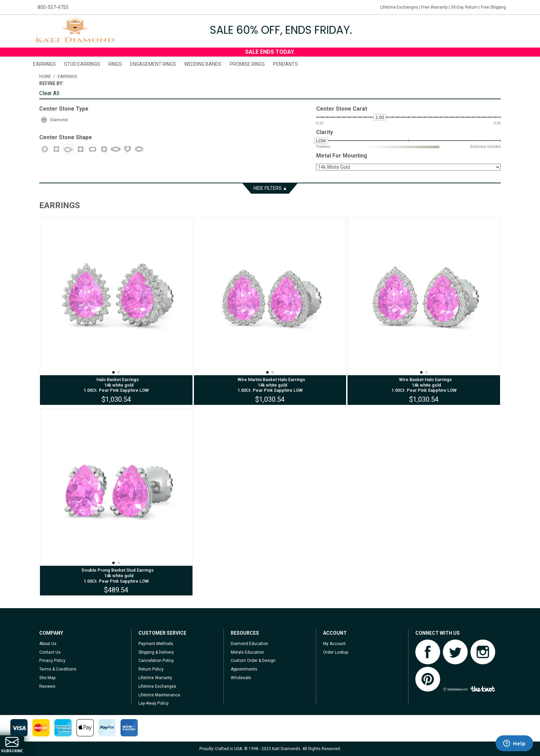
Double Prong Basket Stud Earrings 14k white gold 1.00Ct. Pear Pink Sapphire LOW (116, 575)
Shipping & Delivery (156, 652)
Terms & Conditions (58, 669)
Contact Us (50, 652)
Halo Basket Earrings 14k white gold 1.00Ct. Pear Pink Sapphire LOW (116, 385)
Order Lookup (336, 652)
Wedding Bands (203, 64)
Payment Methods (156, 644)
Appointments (244, 669)
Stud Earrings (82, 64)
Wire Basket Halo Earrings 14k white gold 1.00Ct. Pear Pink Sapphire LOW (424, 385)
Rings (115, 64)
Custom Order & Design (253, 661)
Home (45, 76)
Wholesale (241, 678)
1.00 (380, 117)
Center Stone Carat (342, 109)
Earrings (44, 64)
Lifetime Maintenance (159, 695)
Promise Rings (247, 64)
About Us (48, 644)
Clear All (49, 93)
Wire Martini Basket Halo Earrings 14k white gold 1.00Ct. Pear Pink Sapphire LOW (270, 385)
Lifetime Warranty (155, 678)
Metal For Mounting (342, 156)
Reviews (47, 686)
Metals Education (247, 652)
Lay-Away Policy (154, 703)
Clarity (325, 132)
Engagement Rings (153, 64)
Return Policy (151, 669)
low (321, 141)
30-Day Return (464, 7)
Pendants (285, 64)
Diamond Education (250, 644)
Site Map (47, 678)
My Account (334, 644)
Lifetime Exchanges (399, 7)
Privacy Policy (52, 661)
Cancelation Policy (156, 661)
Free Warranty (434, 7)
